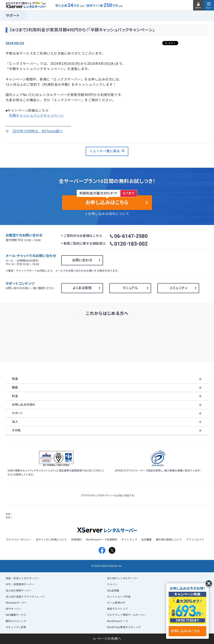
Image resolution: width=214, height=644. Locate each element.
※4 (120, 6)
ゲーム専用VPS (116, 603)
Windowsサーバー (16, 603)
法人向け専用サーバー (19, 591)
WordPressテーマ (118, 621)
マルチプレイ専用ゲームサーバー (127, 615)
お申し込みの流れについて (109, 214)
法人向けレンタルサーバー (123, 578)
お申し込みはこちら (187, 631)
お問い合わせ (82, 260)
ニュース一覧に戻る (107, 151)
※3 (82, 6)
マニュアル (130, 288)
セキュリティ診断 (16, 627)
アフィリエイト (195, 540)
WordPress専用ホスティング (124, 627)
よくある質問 (82, 288)
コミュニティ (178, 288)
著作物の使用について (169, 540)
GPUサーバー (13, 609)
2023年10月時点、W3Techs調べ (38, 131)
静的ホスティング (16, 621)
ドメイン (112, 584)
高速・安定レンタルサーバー (23, 578)
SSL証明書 (113, 591)
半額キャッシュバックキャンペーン (36, 116)
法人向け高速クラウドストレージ (25, 597)
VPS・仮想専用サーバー (20, 584)
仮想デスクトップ (117, 609)
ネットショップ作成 (119, 597)
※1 (44, 4)
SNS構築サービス (16, 615)
